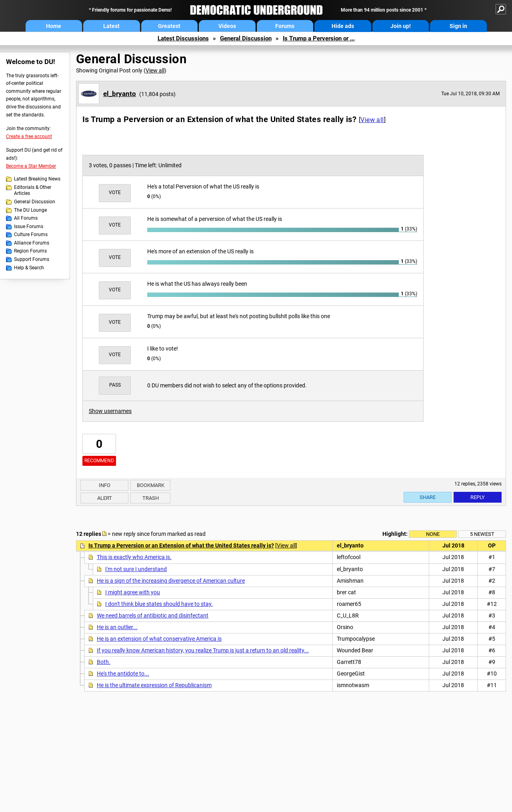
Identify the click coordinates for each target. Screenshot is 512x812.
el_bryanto (120, 94)
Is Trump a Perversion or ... (319, 38)
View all (155, 70)
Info (105, 485)
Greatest (169, 26)
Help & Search (29, 268)
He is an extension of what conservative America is (159, 639)
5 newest (482, 534)
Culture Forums (31, 235)
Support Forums (32, 259)
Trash (151, 498)
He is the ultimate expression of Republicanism (154, 685)
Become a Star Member (31, 166)
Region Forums (30, 251)
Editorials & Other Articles (33, 190)
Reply (478, 497)
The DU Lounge (30, 210)
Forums (285, 26)
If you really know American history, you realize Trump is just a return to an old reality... (203, 650)
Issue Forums (29, 227)
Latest (111, 26)
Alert (105, 498)
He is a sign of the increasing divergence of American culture (171, 581)
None (433, 534)
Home (54, 26)
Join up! (401, 26)
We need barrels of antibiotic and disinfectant (153, 616)
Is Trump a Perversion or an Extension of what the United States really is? (181, 545)
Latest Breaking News (37, 179)
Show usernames (110, 411)
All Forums (26, 218)
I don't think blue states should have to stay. (159, 604)
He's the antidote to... (123, 674)
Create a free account (29, 136)
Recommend (99, 461)
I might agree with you (133, 592)
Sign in (458, 26)
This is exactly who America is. (134, 557)
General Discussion (246, 38)
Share (428, 497)
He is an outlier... (117, 627)
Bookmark (151, 485)
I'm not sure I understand (136, 569)
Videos (227, 26)
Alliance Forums (32, 243)
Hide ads (343, 26)
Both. (104, 662)
